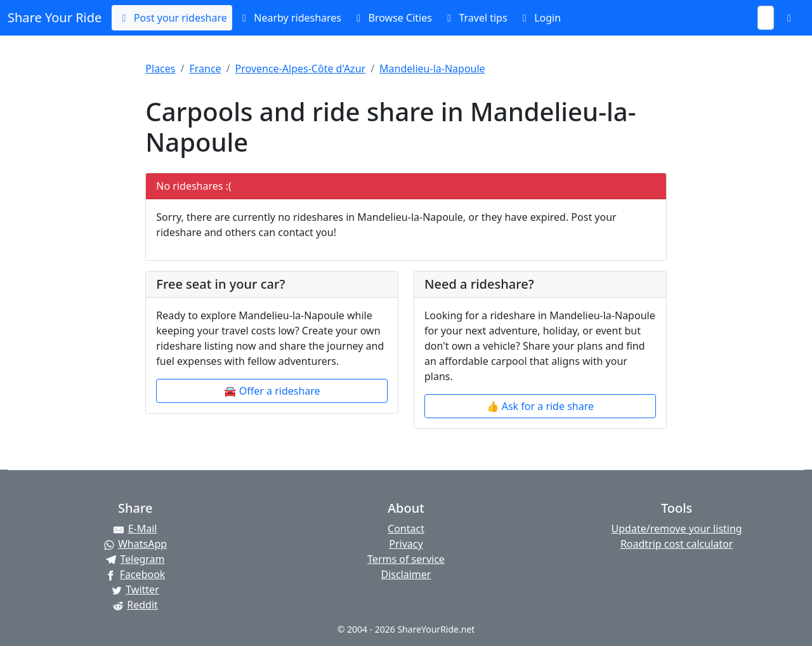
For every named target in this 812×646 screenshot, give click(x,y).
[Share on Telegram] (135, 559)
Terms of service (406, 559)
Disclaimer (406, 574)
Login (539, 18)
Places (160, 69)
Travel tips (475, 18)
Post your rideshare (172, 18)
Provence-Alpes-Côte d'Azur (301, 69)
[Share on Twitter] (135, 590)
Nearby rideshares (289, 18)
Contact (406, 529)
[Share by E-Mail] (135, 529)
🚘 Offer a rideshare (272, 391)
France (205, 69)
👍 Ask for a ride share (540, 406)
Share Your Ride (55, 17)
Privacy (406, 544)
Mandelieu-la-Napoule (432, 69)
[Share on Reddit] (135, 605)
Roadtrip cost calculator (677, 544)
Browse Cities (392, 18)
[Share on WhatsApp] (135, 544)
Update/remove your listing (677, 529)
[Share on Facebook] (135, 574)
